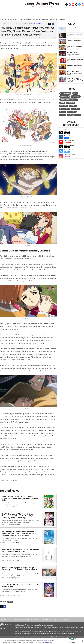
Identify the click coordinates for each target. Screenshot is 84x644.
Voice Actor (73, 106)
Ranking (70, 115)
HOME (2, 19)
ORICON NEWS (12, 480)
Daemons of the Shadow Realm (69, 100)
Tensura (75, 93)
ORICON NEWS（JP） (66, 619)
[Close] (82, 641)
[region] (42, 641)
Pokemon (63, 112)
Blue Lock (63, 115)
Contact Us (56, 619)
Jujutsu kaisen (72, 112)
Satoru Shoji (38, 24)
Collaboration (64, 106)
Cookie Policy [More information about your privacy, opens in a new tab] (49, 642)
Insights (62, 103)
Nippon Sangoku (65, 97)
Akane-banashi (76, 97)
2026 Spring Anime (65, 93)
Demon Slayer (76, 109)
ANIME (10, 602)
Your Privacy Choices (47, 619)
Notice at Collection (35, 619)
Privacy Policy (26, 619)
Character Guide (65, 109)
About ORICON (17, 619)
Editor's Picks (71, 103)
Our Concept (3, 619)
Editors (10, 619)
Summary (78, 115)
